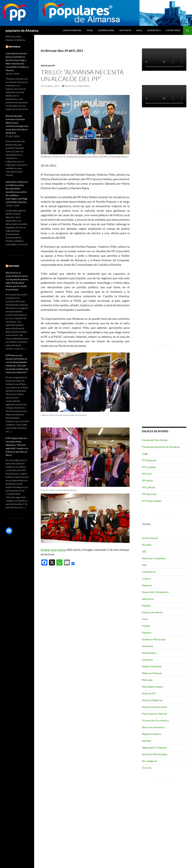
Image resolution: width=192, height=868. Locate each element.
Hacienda (147, 646)
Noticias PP (125, 30)
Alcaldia (147, 545)
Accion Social (150, 538)
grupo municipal (72, 30)
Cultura (146, 579)
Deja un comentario (77, 86)
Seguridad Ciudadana (154, 747)
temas (90, 30)
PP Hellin (147, 481)
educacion (148, 599)
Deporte (147, 585)
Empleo (146, 606)
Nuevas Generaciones (154, 707)
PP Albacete (149, 460)
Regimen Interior (152, 734)
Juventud (147, 660)
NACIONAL (14, 266)
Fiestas (146, 626)
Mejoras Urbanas (152, 673)
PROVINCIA (14, 47)
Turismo (147, 768)
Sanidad (147, 741)
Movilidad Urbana (152, 687)
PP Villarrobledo (152, 501)
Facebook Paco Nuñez (155, 440)
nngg (139, 30)
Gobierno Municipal (154, 639)
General (147, 633)
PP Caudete (149, 467)
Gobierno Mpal (106, 30)
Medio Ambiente (152, 666)
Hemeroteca (154, 30)
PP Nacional (149, 494)
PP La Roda (148, 487)
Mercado (147, 680)
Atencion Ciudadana (154, 558)
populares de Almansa (22, 30)
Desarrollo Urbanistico (155, 592)
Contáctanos (173, 30)
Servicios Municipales (155, 754)
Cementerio (149, 572)
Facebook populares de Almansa (161, 447)
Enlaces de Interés (152, 612)
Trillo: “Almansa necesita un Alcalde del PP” (82, 75)
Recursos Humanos (153, 727)
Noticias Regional (152, 700)
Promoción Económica (155, 720)
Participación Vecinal (154, 714)
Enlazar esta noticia (53, 550)
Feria (145, 619)
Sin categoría (149, 761)
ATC (144, 551)
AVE (144, 565)
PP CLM (147, 474)
